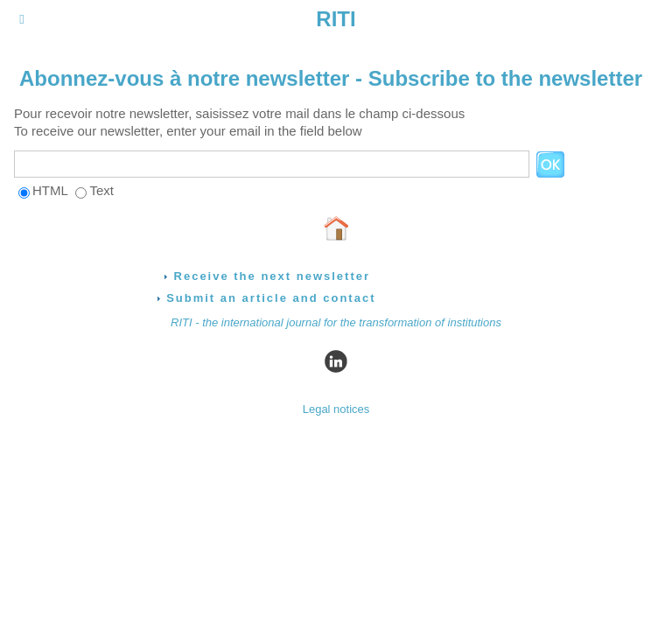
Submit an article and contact (266, 298)
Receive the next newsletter (267, 276)
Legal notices (336, 409)
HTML (50, 190)
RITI (336, 19)
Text (101, 190)
